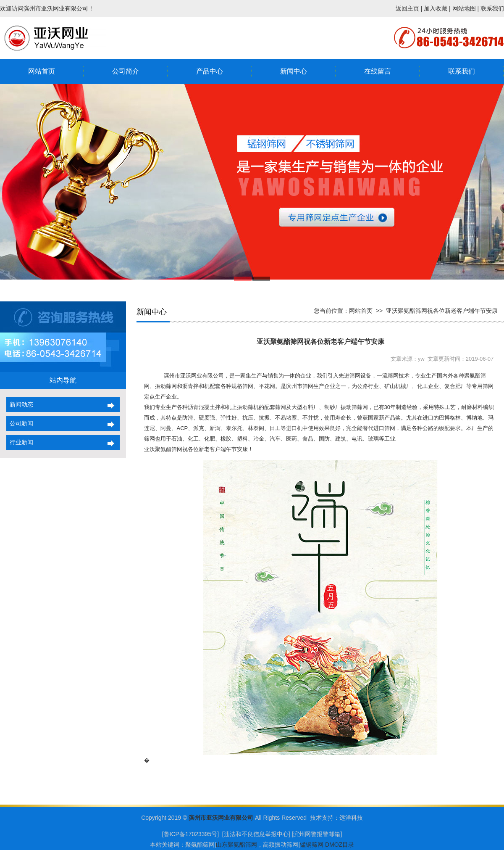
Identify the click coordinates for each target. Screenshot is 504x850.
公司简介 (126, 71)
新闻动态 (20, 404)
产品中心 (210, 71)
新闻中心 (294, 71)
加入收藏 (436, 8)
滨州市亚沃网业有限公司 (221, 818)
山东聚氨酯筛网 (236, 845)
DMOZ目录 (340, 845)
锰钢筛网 (312, 845)
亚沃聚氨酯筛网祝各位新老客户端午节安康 (442, 311)
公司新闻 (20, 423)
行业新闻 (20, 442)
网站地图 (464, 8)
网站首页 (42, 71)
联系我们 (492, 8)
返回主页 (407, 8)
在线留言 (378, 71)
